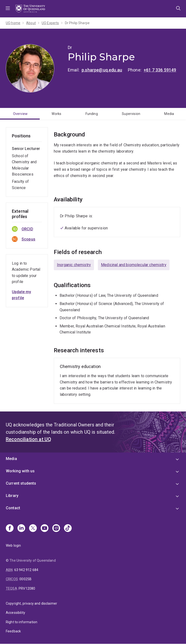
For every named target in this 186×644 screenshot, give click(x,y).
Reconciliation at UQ (28, 439)
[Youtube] (45, 529)
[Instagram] (56, 529)
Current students (21, 483)
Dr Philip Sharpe (77, 23)
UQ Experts (50, 23)
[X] (33, 529)
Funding (92, 114)
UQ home (13, 23)
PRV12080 (27, 588)
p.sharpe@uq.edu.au (102, 70)
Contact (13, 508)
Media (169, 114)
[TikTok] (68, 529)
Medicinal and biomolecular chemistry (134, 265)
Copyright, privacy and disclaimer (31, 603)
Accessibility (15, 613)
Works (56, 114)
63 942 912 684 (26, 570)
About (31, 23)
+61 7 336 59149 (160, 70)
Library (12, 496)
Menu (8, 9)
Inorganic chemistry (74, 265)
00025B (25, 579)
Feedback (13, 631)
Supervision (131, 114)
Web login (13, 545)
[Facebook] (10, 529)
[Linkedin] (21, 529)
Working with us (20, 471)
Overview (20, 114)
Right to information (22, 622)
